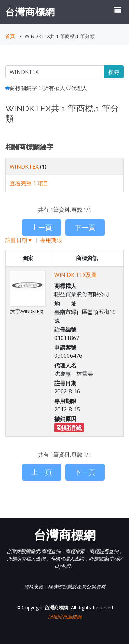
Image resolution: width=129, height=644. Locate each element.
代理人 (77, 88)
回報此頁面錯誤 (65, 616)
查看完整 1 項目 (29, 183)
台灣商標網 (30, 12)
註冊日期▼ (19, 240)
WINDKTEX (24, 167)
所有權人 (52, 88)
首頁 (10, 36)
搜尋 (114, 72)
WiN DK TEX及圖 (76, 275)
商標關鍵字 (21, 88)
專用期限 (51, 240)
